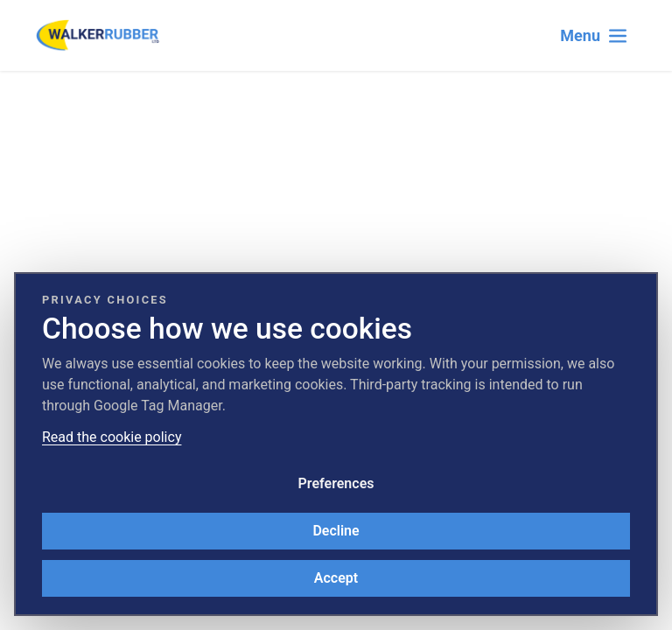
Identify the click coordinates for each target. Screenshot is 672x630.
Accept (336, 578)
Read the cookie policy (112, 437)
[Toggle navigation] (594, 35)
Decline (336, 531)
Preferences (336, 483)
